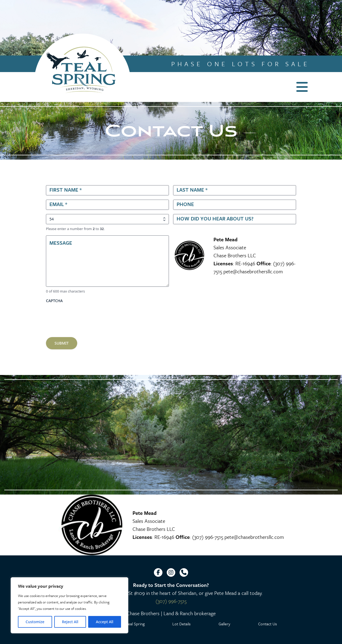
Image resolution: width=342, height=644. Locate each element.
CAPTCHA (54, 301)
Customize (35, 622)
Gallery (224, 624)
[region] (69, 605)
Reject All (70, 622)
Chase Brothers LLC (235, 255)
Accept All (105, 622)
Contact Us (267, 624)
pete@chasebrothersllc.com (253, 271)
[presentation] (87, 316)
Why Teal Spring (131, 624)
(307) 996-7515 (208, 537)
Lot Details (181, 624)
